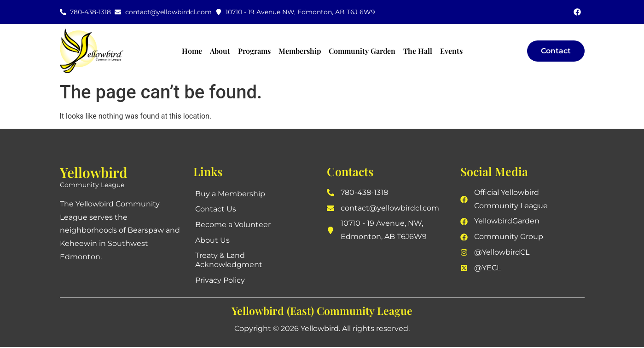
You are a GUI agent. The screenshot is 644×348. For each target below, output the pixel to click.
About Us (213, 241)
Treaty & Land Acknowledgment (229, 261)
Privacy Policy (220, 281)
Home (192, 51)
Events (451, 51)
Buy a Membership (231, 194)
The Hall (418, 51)
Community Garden (362, 51)
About (220, 51)
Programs (254, 51)
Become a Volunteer (233, 225)
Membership (300, 51)
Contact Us (216, 209)
